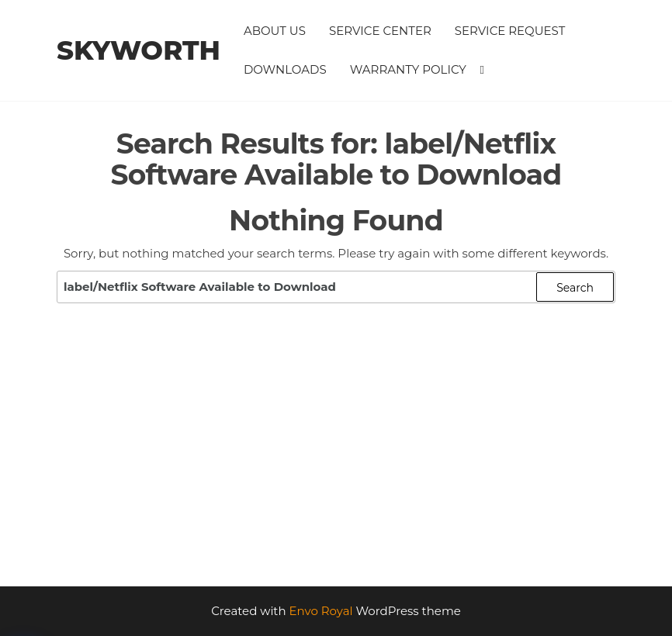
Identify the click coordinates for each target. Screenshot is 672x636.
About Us (275, 31)
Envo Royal (321, 611)
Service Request (510, 31)
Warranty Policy (408, 69)
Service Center (380, 31)
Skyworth (139, 50)
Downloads (285, 69)
